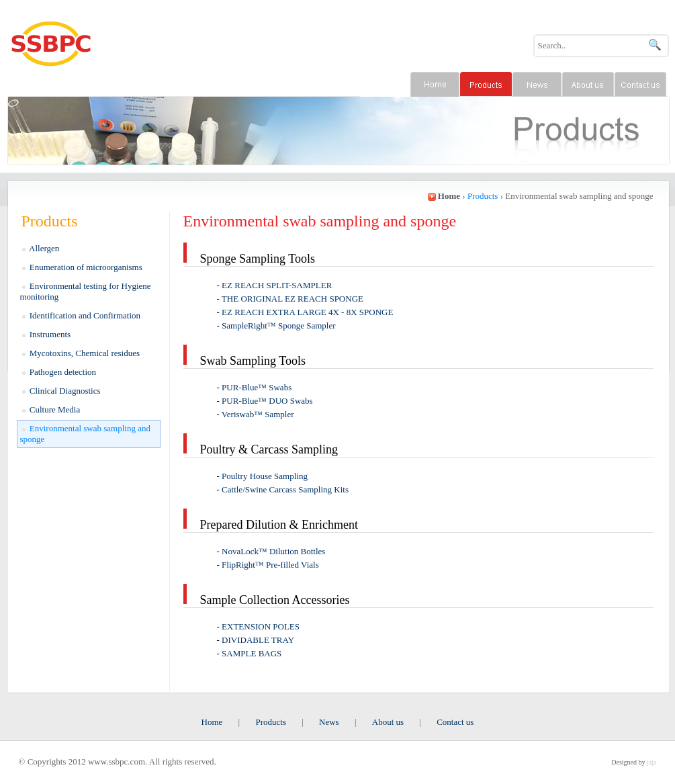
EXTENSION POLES (261, 626)
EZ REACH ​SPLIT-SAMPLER (277, 285)
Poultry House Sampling (265, 476)
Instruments (47, 334)
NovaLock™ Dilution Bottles (273, 551)
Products (271, 722)
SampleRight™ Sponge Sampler (278, 325)
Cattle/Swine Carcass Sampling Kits (285, 489)
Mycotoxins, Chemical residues (81, 353)
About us (388, 722)
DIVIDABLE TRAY (258, 640)
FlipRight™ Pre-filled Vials (270, 565)
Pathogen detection (59, 372)
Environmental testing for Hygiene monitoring (86, 291)
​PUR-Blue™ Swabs (257, 387)
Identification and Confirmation (82, 315)
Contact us (455, 722)
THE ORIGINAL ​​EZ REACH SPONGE (292, 299)
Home (212, 722)
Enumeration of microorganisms (82, 267)
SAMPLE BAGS (252, 653)
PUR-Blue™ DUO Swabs (267, 401)
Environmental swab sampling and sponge (85, 434)
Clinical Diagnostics (61, 391)
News (329, 722)
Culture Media (51, 409)
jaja (651, 762)
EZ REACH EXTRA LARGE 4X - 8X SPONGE (307, 312)
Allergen (41, 248)
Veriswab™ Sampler (258, 414)
